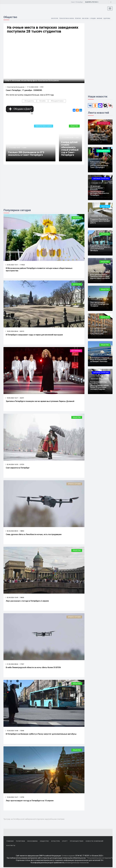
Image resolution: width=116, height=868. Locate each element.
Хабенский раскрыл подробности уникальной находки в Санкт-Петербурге (99, 165)
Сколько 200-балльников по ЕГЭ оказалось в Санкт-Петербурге (26, 154)
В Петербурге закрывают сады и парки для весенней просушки (34, 335)
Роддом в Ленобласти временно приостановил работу (100, 221)
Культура (56, 842)
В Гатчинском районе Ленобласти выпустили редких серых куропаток (100, 276)
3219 (106, 159)
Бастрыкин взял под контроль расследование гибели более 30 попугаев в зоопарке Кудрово (99, 385)
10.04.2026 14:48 (12, 731)
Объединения (103, 151)
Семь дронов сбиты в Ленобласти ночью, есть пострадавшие (34, 535)
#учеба (42, 101)
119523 (22, 265)
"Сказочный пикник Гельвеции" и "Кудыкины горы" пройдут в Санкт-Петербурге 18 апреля (100, 137)
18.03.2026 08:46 (12, 332)
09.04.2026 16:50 (96, 355)
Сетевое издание (68, 856)
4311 (106, 355)
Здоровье (106, 18)
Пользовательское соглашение (99, 859)
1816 (106, 271)
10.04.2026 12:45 (96, 271)
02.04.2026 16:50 (12, 465)
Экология (52, 18)
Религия (76, 18)
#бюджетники (57, 101)
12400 (24, 148)
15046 (21, 731)
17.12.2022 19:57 (14, 148)
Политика (20, 842)
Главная (10, 842)
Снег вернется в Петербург (18, 468)
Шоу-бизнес (76, 351)
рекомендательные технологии (77, 863)
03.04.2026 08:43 (12, 531)
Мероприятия (104, 123)
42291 (21, 398)
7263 (77, 138)
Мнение (99, 18)
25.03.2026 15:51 (12, 265)
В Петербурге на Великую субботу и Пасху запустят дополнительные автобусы (41, 735)
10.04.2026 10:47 (12, 798)
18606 (21, 598)
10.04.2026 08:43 (96, 325)
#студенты (29, 101)
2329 (106, 183)
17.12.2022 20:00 (32, 87)
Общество (74, 126)
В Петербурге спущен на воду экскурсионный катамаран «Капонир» (100, 360)
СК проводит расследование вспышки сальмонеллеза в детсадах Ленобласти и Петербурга (100, 191)
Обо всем (84, 18)
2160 (106, 216)
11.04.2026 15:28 (96, 159)
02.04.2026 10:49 (12, 598)
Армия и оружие (74, 484)
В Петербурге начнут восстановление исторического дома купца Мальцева (99, 331)
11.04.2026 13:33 (96, 183)
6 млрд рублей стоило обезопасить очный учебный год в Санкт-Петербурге (70, 149)
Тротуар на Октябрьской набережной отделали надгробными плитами (35, 819)
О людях (92, 18)
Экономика (32, 842)
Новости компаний (95, 842)
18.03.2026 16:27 (12, 398)
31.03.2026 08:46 (12, 665)
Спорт (65, 842)
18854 (21, 531)
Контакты (11, 846)
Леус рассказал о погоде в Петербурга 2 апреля (27, 601)
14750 (21, 798)
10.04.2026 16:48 (96, 216)
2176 (106, 325)
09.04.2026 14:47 (96, 379)
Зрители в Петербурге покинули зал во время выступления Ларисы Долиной (40, 402)
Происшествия (77, 842)
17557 (21, 665)
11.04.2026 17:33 (96, 131)
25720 (21, 465)
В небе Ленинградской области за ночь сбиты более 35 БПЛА (33, 668)
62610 (21, 332)
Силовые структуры (101, 178)
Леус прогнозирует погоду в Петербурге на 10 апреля (30, 801)
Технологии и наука (64, 18)
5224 (106, 379)
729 (106, 131)
